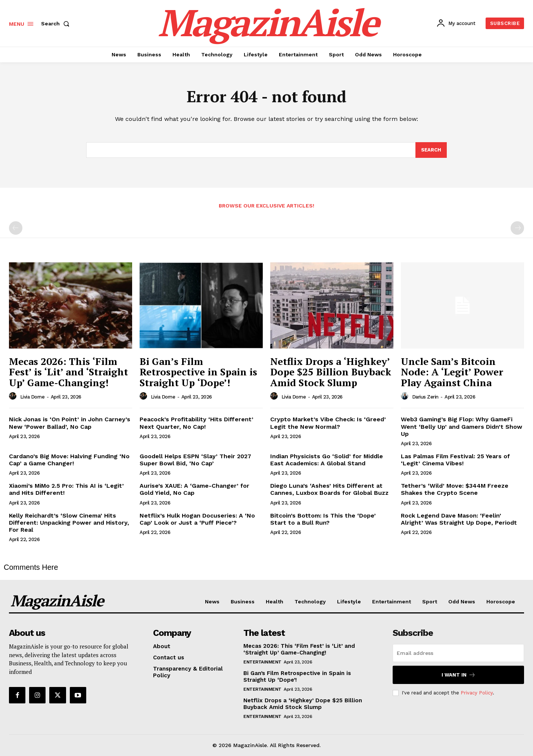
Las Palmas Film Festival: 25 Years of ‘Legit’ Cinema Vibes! (455, 460)
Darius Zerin (425, 397)
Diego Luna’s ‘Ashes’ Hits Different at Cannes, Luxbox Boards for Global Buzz (329, 489)
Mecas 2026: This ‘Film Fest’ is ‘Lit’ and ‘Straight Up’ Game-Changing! (68, 372)
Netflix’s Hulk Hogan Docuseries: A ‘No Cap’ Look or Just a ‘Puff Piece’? (197, 519)
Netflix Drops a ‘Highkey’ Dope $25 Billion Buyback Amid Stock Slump (331, 372)
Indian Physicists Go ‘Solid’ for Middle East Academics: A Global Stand (327, 460)
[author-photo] (14, 396)
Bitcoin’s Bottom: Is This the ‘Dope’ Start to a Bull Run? (323, 519)
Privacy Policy (477, 693)
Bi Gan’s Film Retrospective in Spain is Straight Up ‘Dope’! (198, 372)
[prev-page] (16, 228)
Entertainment (262, 662)
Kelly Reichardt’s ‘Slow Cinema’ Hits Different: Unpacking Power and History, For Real (69, 523)
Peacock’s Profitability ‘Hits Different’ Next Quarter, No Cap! (197, 423)
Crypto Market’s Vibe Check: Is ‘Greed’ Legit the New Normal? (328, 423)
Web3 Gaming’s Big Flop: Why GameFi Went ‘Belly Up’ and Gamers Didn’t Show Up (462, 426)
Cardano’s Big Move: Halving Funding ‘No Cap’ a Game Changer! (69, 460)
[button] (57, 24)
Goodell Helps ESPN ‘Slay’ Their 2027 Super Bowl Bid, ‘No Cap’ (195, 460)
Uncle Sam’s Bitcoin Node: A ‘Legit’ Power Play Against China (452, 372)
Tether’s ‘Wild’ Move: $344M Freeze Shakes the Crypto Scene (455, 489)
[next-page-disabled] (517, 228)
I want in (459, 675)
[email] (458, 653)
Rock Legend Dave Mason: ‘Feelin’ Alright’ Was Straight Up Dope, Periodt (459, 519)
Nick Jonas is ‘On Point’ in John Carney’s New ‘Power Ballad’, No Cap (70, 423)
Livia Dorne (32, 397)
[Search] (431, 150)
